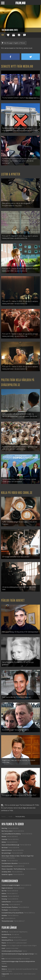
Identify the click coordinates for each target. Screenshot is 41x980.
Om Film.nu (5, 932)
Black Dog (4, 828)
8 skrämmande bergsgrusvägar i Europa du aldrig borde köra (18, 961)
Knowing (4, 899)
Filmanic (4, 946)
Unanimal (4, 839)
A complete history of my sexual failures (13, 913)
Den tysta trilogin (6, 853)
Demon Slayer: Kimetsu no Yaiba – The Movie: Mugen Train (18, 856)
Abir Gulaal (5, 848)
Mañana (4, 893)
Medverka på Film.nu (7, 940)
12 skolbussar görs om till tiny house (12, 951)
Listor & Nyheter (11, 174)
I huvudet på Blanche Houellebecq (11, 834)
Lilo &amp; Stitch (6, 872)
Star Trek (4, 891)
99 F (3, 918)
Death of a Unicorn (7, 850)
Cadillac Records (6, 902)
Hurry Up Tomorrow (7, 866)
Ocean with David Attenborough (10, 845)
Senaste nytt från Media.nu (17, 66)
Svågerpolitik (5, 974)
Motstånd (4, 915)
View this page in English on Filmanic (14, 43)
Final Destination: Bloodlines (10, 863)
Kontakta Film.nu (6, 934)
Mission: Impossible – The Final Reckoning (13, 869)
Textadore (4, 966)
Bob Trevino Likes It (7, 831)
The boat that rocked (7, 921)
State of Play (5, 905)
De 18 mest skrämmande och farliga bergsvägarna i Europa (18, 954)
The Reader (5, 910)
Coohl (3, 948)
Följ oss (4, 943)
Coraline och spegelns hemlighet (11, 885)
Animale (4, 861)
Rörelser (4, 836)
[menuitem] (4, 817)
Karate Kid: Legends (7, 874)
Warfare (4, 842)
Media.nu (4, 969)
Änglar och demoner (7, 888)
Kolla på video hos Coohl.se (17, 493)
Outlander (4, 896)
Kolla (3, 959)
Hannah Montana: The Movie (10, 907)
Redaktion (5, 937)
